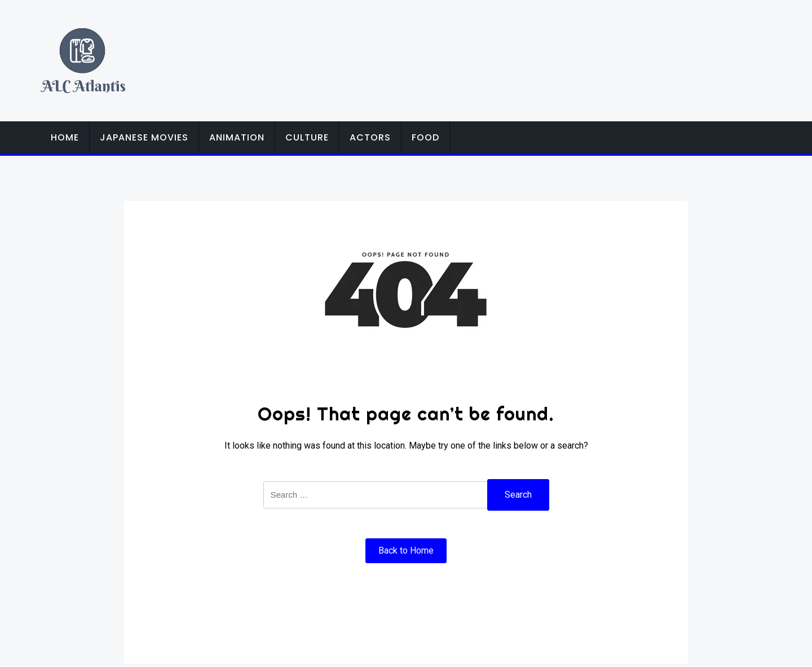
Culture (307, 137)
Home (65, 137)
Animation (237, 137)
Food (425, 137)
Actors (370, 137)
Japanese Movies (144, 137)
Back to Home (406, 550)
